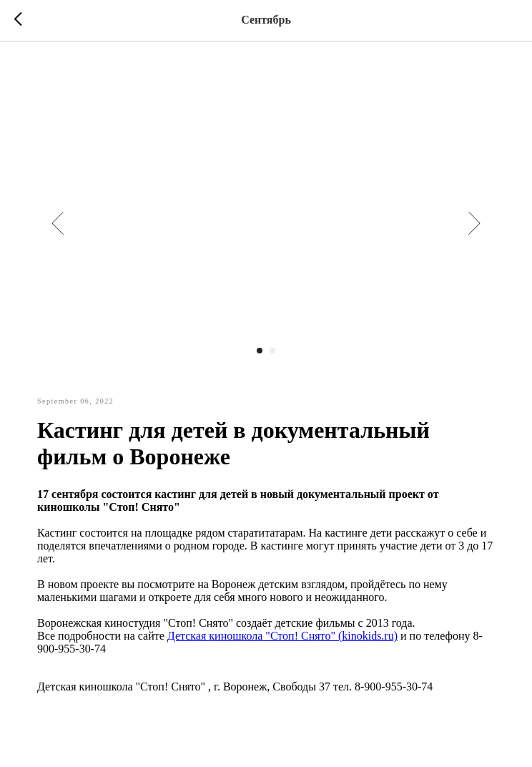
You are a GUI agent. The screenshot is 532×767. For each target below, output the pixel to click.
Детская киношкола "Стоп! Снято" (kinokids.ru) (282, 636)
